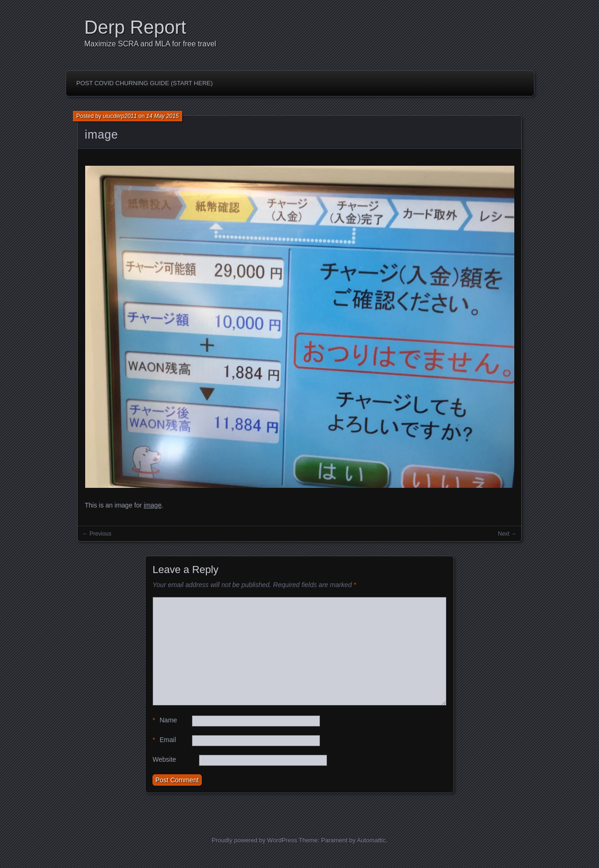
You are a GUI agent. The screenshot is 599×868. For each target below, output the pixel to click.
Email (164, 740)
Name (165, 720)
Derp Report (135, 27)
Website (164, 759)
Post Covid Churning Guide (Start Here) (145, 83)
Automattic (371, 840)
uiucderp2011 (120, 116)
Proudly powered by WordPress (254, 840)
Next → (507, 534)
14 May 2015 (162, 116)
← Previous (97, 534)
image (101, 134)
